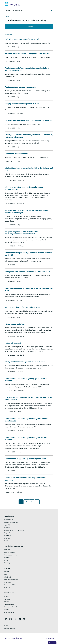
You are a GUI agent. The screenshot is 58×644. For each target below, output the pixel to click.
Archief (6, 610)
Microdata (7, 528)
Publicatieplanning (10, 628)
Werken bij (8, 582)
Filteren (29, 27)
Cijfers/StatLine (9, 520)
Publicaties (8, 536)
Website (7, 597)
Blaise (6, 541)
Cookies (7, 602)
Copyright (7, 599)
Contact (7, 572)
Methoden (7, 538)
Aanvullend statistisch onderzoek (14, 530)
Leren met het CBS (10, 585)
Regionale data (9, 533)
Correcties (7, 588)
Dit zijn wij (8, 577)
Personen (7, 558)
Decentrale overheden (11, 555)
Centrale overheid (10, 552)
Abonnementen (9, 612)
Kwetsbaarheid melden (11, 607)
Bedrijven (7, 550)
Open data (7, 525)
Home (8, 17)
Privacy (6, 560)
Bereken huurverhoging (11, 522)
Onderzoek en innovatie (11, 580)
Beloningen (8, 563)
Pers (6, 575)
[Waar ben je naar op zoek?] (29, 10)
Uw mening (52, 643)
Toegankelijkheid (9, 605)
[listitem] (6, 619)
